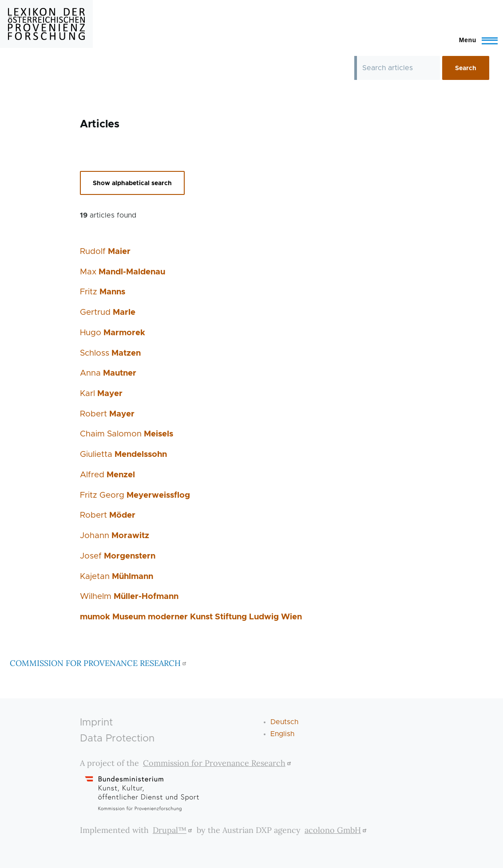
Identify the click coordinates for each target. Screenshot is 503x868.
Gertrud (108, 312)
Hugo (113, 333)
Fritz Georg (135, 495)
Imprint (96, 723)
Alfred (107, 475)
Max (123, 272)
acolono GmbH (337, 830)
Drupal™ (174, 830)
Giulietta (123, 454)
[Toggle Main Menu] (474, 40)
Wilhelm (129, 597)
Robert (107, 414)
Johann (115, 536)
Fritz (103, 292)
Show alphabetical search (132, 183)
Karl (101, 394)
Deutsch (284, 722)
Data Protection (117, 739)
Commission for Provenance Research (218, 763)
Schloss (110, 353)
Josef (118, 556)
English (282, 734)
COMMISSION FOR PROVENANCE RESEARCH (99, 663)
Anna (108, 373)
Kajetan (117, 577)
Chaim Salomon (127, 434)
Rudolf (105, 252)
